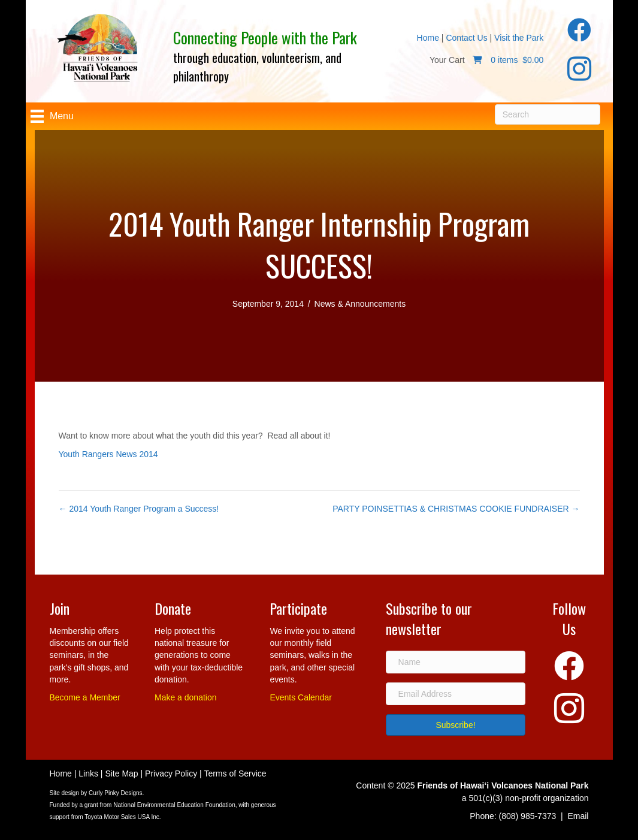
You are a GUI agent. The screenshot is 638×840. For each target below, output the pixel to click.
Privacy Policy (171, 773)
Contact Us (466, 38)
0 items (505, 60)
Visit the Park (519, 38)
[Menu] (52, 116)
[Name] (456, 662)
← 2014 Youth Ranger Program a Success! (139, 509)
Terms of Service (235, 773)
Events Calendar (301, 697)
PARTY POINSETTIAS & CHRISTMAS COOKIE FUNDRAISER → (456, 509)
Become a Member (85, 697)
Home (428, 38)
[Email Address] (456, 694)
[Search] (548, 114)
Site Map (121, 773)
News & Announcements (360, 304)
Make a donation (186, 697)
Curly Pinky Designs (115, 793)
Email (578, 816)
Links (88, 773)
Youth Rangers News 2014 (108, 454)
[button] (456, 725)
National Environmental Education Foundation (174, 805)
